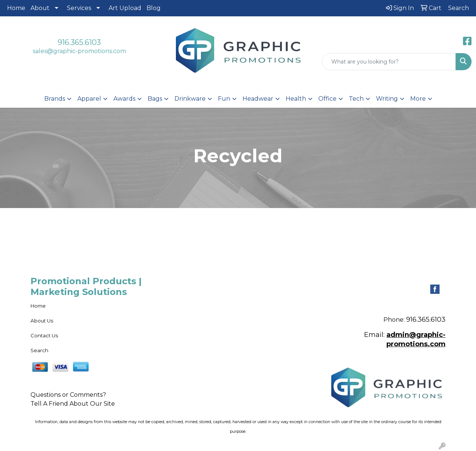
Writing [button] (387, 99)
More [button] (418, 99)
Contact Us (44, 335)
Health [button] (296, 99)
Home (16, 8)
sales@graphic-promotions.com (79, 51)
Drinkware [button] (190, 99)
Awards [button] (124, 99)
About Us (42, 321)
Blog (154, 8)
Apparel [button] (89, 99)
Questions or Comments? (68, 395)
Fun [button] (224, 99)
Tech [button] (356, 99)
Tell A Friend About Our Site (73, 404)
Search (39, 350)
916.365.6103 (79, 42)
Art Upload (125, 8)
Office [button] (327, 99)
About (40, 8)
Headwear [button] (258, 99)
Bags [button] (155, 99)
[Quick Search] (389, 62)
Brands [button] (55, 99)
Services (79, 8)
